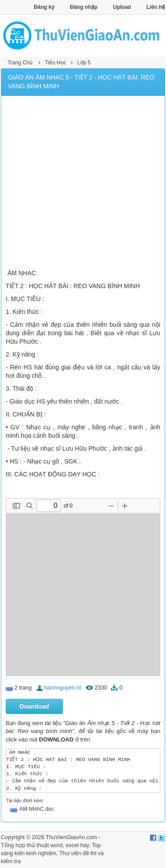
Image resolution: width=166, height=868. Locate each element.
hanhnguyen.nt (63, 688)
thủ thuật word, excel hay (58, 845)
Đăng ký (44, 7)
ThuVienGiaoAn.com (71, 837)
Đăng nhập (84, 7)
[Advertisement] (83, 184)
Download (34, 706)
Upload (122, 7)
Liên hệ (156, 7)
